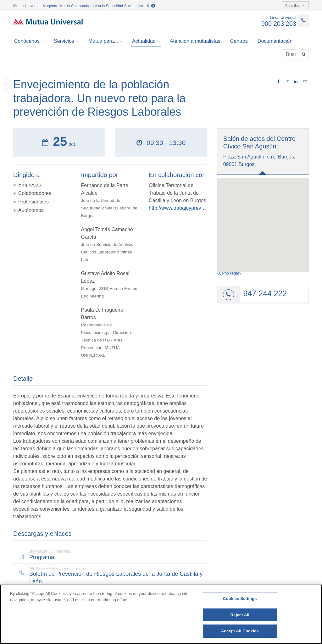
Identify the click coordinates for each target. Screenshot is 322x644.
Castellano (295, 6)
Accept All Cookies (240, 631)
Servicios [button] (66, 41)
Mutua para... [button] (105, 41)
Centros (239, 41)
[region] (161, 614)
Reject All (240, 615)
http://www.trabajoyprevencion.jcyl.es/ (178, 208)
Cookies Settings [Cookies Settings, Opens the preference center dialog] (240, 599)
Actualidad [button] (146, 41)
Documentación (275, 41)
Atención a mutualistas (195, 41)
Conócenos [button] (29, 41)
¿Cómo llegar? (229, 273)
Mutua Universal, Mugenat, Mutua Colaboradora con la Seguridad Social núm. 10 (84, 6)
